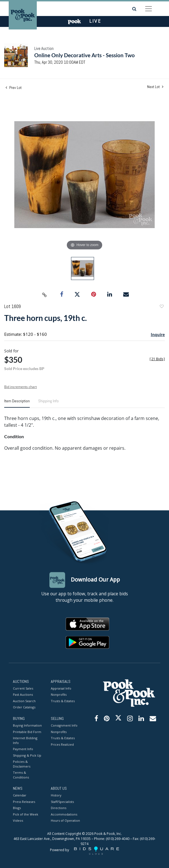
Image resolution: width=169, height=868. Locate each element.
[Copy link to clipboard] (45, 295)
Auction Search (24, 701)
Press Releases (24, 802)
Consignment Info (64, 726)
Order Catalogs (24, 707)
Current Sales (23, 688)
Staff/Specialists (62, 802)
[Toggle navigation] (149, 9)
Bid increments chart (20, 387)
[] (157, 359)
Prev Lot (14, 88)
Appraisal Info (61, 688)
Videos (18, 821)
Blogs (17, 808)
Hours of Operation (65, 821)
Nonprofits (59, 695)
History (56, 795)
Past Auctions (23, 695)
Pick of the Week (26, 814)
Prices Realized (62, 744)
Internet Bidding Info (25, 741)
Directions (59, 808)
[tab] (17, 403)
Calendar (20, 795)
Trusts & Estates (63, 701)
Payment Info (23, 749)
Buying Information (27, 726)
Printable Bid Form (27, 732)
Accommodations (64, 814)
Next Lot (155, 87)
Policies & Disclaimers (22, 764)
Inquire (158, 334)
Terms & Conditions (21, 775)
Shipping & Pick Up (27, 755)
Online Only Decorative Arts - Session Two (84, 55)
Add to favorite (161, 307)
